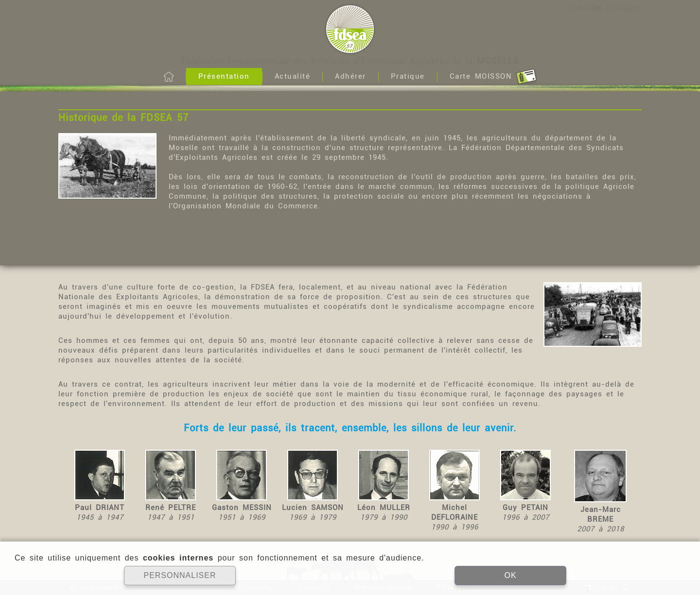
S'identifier (586, 7)
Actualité (293, 76)
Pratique (408, 76)
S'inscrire (625, 7)
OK (510, 575)
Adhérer (350, 76)
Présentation (224, 76)
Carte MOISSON (493, 77)
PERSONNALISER (180, 575)
